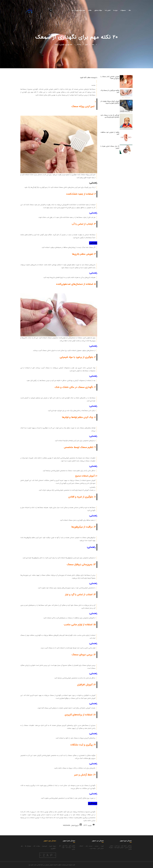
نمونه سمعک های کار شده (78, 10)
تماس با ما (108, 10)
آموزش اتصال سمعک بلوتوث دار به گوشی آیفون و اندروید (110, 102)
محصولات (123, 10)
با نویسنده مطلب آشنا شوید (89, 78)
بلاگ (80, 45)
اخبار (86, 45)
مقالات (90, 10)
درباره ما (115, 10)
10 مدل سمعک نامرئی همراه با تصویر (110, 147)
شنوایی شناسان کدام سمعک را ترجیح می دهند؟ (110, 77)
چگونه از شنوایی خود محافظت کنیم (110, 133)
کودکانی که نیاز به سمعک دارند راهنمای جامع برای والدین (110, 116)
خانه (130, 10)
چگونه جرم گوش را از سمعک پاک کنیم (110, 91)
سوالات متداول (98, 10)
